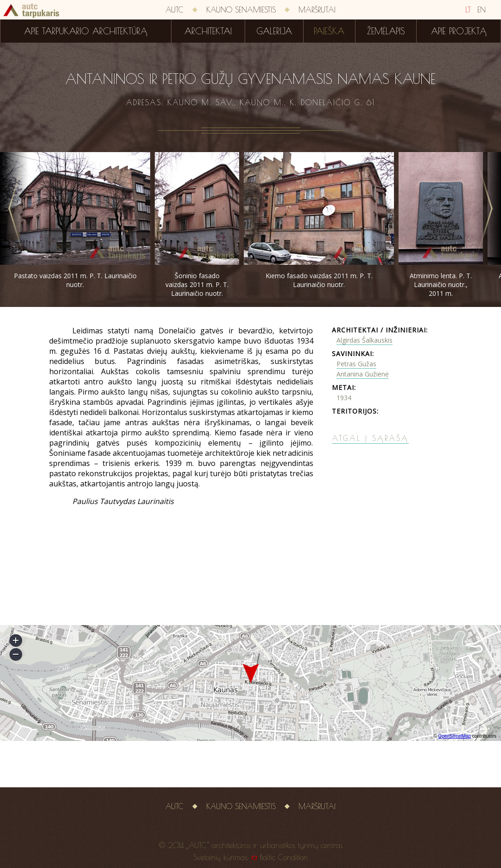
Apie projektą (459, 31)
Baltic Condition (284, 857)
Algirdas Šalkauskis (365, 340)
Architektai (208, 31)
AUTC (174, 10)
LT (468, 10)
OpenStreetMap (454, 736)
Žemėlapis (386, 31)
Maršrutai (317, 10)
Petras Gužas (356, 364)
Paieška (329, 31)
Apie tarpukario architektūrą (86, 31)
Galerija (274, 31)
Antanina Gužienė (363, 374)
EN (482, 10)
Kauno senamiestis (241, 10)
